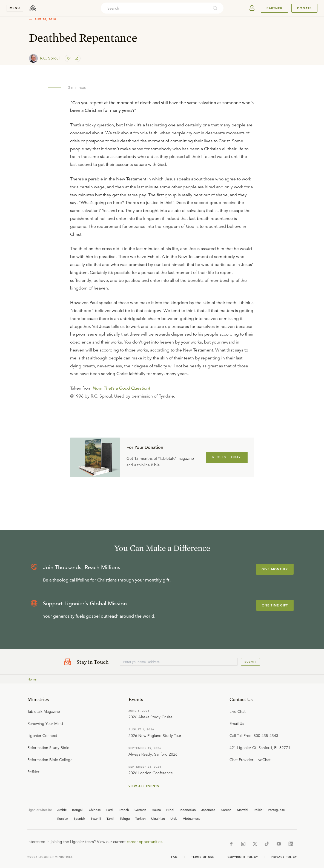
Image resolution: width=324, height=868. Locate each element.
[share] (76, 58)
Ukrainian (158, 818)
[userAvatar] (252, 8)
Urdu (174, 818)
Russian (63, 818)
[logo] (33, 8)
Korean (226, 810)
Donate (304, 8)
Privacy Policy (284, 857)
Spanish (79, 818)
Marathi (243, 810)
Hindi (170, 810)
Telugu (125, 818)
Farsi (110, 810)
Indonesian (188, 810)
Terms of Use (203, 857)
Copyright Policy (243, 857)
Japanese (208, 810)
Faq (174, 857)
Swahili (96, 818)
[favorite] (69, 58)
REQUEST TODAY (227, 457)
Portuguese (276, 810)
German (140, 810)
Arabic (62, 810)
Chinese (95, 810)
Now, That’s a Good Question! (121, 388)
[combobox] (155, 8)
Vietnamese (192, 818)
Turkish (141, 818)
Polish (258, 810)
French (124, 810)
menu (15, 8)
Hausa (156, 810)
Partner (274, 8)
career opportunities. (145, 842)
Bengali (78, 810)
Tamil (110, 818)
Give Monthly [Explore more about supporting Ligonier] (275, 569)
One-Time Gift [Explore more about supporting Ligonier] (275, 605)
